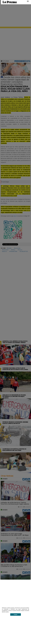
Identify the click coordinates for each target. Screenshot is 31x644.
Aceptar (15, 615)
